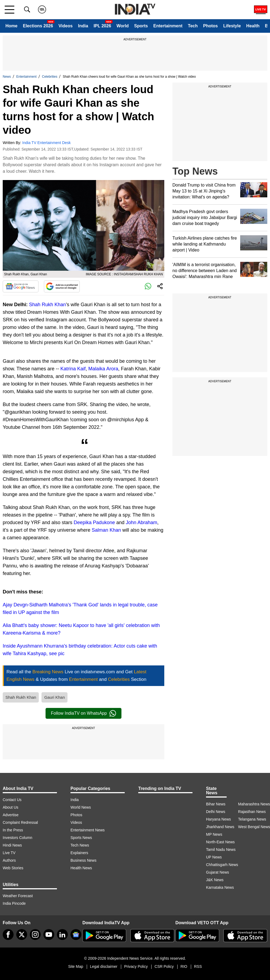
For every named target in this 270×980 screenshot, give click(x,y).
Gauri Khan (54, 697)
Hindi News (12, 845)
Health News (81, 868)
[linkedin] (62, 935)
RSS (198, 966)
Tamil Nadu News (221, 850)
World (123, 26)
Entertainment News (88, 830)
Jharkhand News (220, 827)
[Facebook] (8, 935)
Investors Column (17, 838)
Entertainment (168, 26)
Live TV (9, 853)
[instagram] (35, 935)
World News (81, 807)
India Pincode (14, 903)
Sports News (81, 838)
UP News (214, 857)
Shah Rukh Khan (47, 305)
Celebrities (50, 77)
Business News (83, 860)
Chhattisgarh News (222, 865)
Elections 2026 (38, 26)
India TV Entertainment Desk (46, 143)
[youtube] (49, 935)
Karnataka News (220, 887)
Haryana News (218, 819)
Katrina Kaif (73, 369)
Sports (141, 26)
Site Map (75, 966)
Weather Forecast (18, 896)
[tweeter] (22, 935)
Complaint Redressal (20, 822)
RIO (184, 966)
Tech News (80, 845)
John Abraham (142, 522)
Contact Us (12, 800)
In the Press (13, 830)
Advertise (11, 815)
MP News (214, 834)
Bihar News (216, 804)
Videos (66, 26)
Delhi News (216, 812)
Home (11, 26)
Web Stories (13, 868)
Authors (9, 860)
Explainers (79, 853)
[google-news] (76, 935)
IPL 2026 (102, 26)
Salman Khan (106, 530)
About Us (11, 807)
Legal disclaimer (104, 966)
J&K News (215, 880)
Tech (193, 26)
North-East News (220, 842)
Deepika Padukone (94, 522)
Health (253, 26)
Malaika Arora (103, 369)
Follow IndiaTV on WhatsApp (83, 713)
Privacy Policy (136, 966)
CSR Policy (164, 966)
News (7, 77)
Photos (210, 26)
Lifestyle (232, 26)
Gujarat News (218, 872)
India (83, 26)
